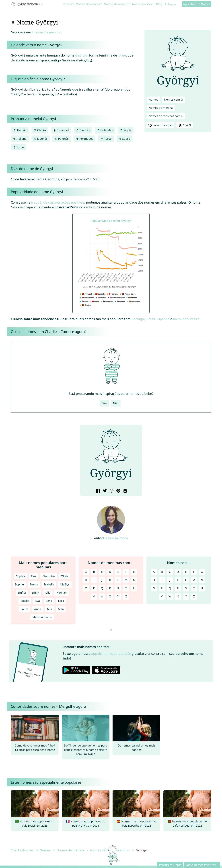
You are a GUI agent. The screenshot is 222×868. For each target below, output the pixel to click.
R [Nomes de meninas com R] (110, 588)
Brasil (151, 319)
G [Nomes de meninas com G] (134, 572)
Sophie (19, 584)
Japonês (41, 139)
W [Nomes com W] (170, 596)
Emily (35, 593)
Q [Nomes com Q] (170, 588)
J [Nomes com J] (170, 580)
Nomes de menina (88, 4)
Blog (159, 4)
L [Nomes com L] (186, 580)
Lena (49, 601)
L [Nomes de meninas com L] (118, 580)
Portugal (138, 319)
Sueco (124, 139)
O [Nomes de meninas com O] (86, 588)
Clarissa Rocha (117, 538)
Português (84, 139)
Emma (34, 584)
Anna (38, 609)
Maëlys (65, 584)
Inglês (126, 130)
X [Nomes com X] (178, 596)
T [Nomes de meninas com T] (126, 588)
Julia (48, 593)
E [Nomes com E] (186, 572)
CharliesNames (22, 850)
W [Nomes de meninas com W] (102, 596)
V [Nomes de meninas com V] (94, 596)
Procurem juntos (170, 865)
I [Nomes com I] (162, 580)
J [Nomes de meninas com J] (102, 580)
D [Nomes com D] (178, 572)
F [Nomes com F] (194, 572)
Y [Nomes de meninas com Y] (118, 596)
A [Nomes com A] (154, 572)
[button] (85, 456)
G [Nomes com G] (202, 572)
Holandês (105, 130)
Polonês (62, 139)
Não (116, 403)
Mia (49, 609)
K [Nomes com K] (178, 580)
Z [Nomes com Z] (194, 596)
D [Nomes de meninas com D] (110, 572)
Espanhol (61, 130)
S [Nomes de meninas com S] (118, 588)
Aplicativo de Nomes (197, 4)
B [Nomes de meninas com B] (94, 572)
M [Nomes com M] (194, 580)
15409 (185, 125)
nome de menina (48, 32)
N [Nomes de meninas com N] (134, 580)
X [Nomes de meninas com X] (110, 596)
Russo (106, 139)
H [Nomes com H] (154, 580)
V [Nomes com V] (162, 596)
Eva (38, 601)
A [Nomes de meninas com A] (86, 572)
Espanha (163, 319)
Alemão (20, 130)
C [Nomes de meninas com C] (102, 572)
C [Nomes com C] (170, 572)
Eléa (34, 576)
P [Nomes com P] (162, 588)
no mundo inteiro (186, 319)
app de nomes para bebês (111, 654)
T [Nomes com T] (194, 588)
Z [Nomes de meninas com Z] (126, 596)
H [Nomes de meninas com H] (86, 580)
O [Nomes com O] (154, 588)
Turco (18, 147)
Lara (61, 601)
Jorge (122, 55)
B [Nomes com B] (162, 572)
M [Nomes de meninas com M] (126, 580)
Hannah (62, 593)
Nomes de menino (116, 4)
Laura (24, 609)
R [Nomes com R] (178, 588)
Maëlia (25, 601)
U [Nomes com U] (202, 588)
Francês (83, 130)
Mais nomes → (42, 617)
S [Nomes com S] (186, 588)
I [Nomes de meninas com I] (94, 580)
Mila (61, 609)
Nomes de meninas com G (166, 116)
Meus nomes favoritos (201, 865)
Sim (104, 403)
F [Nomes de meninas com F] (126, 572)
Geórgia (81, 55)
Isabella (49, 584)
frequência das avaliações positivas (58, 202)
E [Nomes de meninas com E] (118, 572)
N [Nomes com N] (202, 580)
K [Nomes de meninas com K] (110, 580)
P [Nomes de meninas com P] (94, 588)
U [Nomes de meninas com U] (134, 588)
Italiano (20, 139)
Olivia (65, 576)
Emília (22, 593)
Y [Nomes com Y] (186, 596)
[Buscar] (173, 4)
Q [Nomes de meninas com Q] (102, 588)
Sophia (21, 576)
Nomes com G (173, 99)
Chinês (40, 130)
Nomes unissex (142, 4)
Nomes (67, 4)
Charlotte (49, 576)
